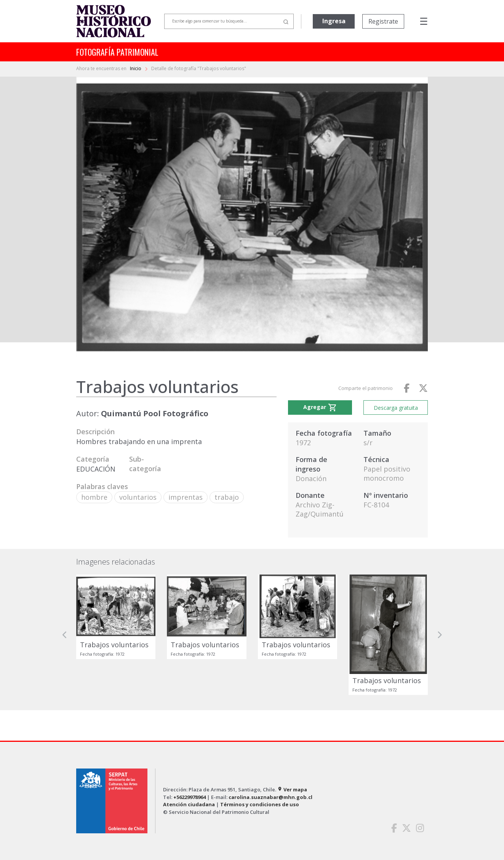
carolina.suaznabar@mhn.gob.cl (270, 797)
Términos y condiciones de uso (260, 804)
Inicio (136, 68)
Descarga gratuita (396, 408)
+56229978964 (190, 797)
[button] (65, 635)
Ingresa (334, 21)
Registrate (383, 21)
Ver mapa (292, 789)
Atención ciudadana (189, 804)
